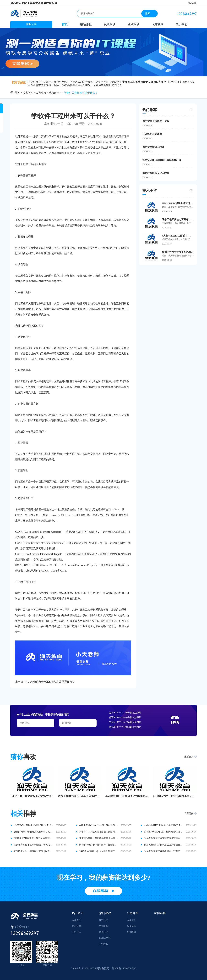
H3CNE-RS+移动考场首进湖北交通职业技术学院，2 (32, 796)
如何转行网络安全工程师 (156, 173)
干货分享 (76, 932)
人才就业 (158, 24)
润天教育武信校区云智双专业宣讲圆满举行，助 (164, 838)
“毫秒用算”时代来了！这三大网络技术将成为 (33, 838)
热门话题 (76, 926)
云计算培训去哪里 (152, 134)
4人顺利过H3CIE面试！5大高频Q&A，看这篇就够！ (178, 236)
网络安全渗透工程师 (153, 147)
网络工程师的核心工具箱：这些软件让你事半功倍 (178, 220)
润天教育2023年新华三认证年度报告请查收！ (96, 82)
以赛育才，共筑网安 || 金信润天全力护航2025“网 (99, 832)
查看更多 (189, 757)
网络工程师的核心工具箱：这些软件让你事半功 (80, 796)
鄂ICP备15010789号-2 (124, 968)
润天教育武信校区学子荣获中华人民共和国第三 (33, 845)
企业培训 (134, 24)
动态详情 (54, 93)
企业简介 (131, 920)
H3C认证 (104, 920)
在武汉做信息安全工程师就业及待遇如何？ (50, 682)
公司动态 (41, 93)
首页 (65, 24)
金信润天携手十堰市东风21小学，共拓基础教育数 (175, 796)
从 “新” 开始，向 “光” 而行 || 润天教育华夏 (99, 845)
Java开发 (104, 944)
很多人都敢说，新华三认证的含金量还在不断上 (164, 845)
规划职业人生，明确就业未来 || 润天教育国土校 (33, 851)
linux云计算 (105, 938)
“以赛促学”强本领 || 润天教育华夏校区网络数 (99, 851)
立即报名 (100, 891)
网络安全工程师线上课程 (156, 121)
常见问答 (28, 93)
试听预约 (175, 720)
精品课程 (86, 24)
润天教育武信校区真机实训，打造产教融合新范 (164, 851)
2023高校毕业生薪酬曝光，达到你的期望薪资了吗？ (92, 85)
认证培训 (110, 24)
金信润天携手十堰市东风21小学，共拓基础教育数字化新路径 (178, 252)
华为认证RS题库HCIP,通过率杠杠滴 (162, 160)
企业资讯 (76, 920)
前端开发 (104, 926)
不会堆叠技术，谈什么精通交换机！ (49, 82)
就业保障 (131, 926)
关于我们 (181, 24)
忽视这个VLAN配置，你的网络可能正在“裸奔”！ (164, 832)
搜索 (148, 14)
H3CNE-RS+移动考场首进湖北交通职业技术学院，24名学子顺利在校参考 (178, 203)
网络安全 (104, 932)
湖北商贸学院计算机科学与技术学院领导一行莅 (99, 838)
